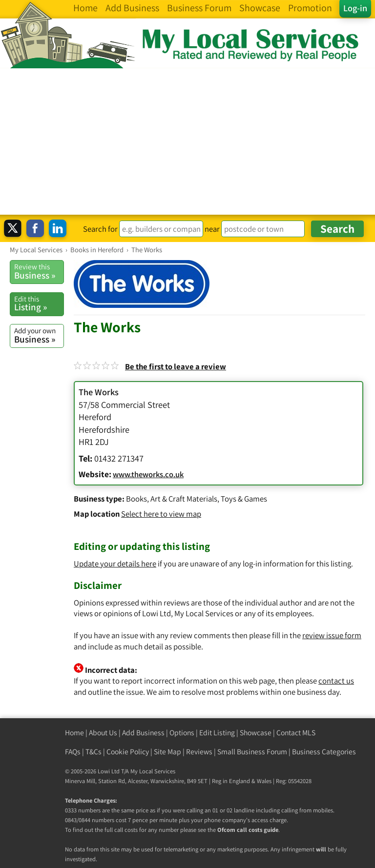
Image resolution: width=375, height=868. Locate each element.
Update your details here (115, 564)
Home (74, 733)
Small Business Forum (252, 752)
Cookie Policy (128, 752)
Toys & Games (244, 499)
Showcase (256, 733)
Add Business (143, 733)
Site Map (167, 752)
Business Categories (324, 752)
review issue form (332, 635)
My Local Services (153, 771)
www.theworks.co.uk (148, 474)
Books (136, 499)
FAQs (73, 752)
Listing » (39, 303)
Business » (39, 271)
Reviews (199, 752)
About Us (103, 733)
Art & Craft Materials (184, 499)
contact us (336, 681)
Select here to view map (161, 514)
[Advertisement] (187, 141)
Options (182, 733)
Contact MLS (296, 733)
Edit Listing (217, 733)
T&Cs (94, 752)
